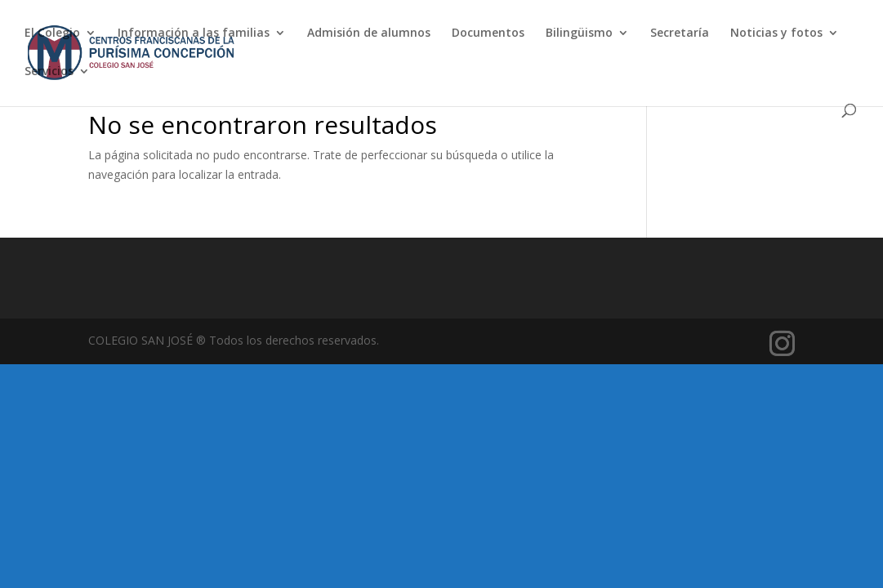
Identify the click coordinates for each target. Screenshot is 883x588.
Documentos (488, 33)
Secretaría (680, 33)
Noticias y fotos (776, 33)
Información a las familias (194, 33)
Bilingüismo (579, 33)
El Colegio (52, 33)
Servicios (49, 72)
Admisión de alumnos (369, 33)
